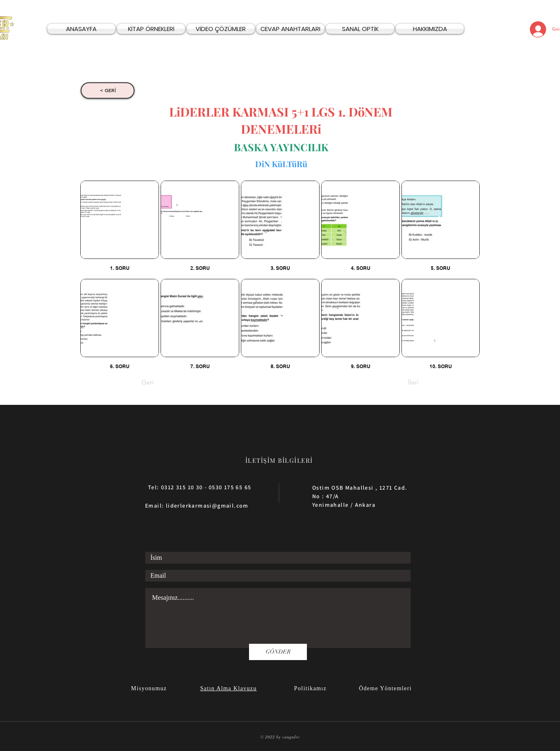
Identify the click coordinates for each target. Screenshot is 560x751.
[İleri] (398, 383)
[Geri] (168, 383)
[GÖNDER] (278, 652)
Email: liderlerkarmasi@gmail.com (197, 506)
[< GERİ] (108, 91)
